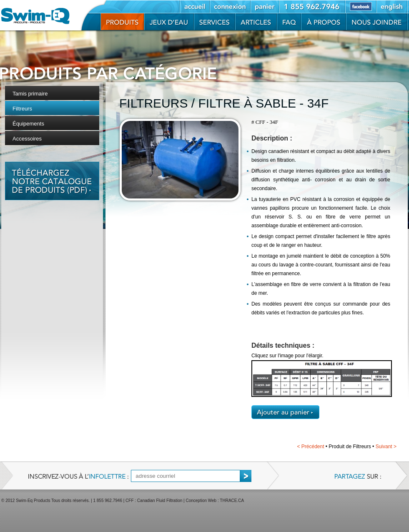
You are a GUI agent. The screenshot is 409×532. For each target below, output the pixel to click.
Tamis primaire (30, 94)
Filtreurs (22, 109)
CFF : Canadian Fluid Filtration (154, 501)
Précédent (310, 447)
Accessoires (27, 139)
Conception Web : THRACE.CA (215, 501)
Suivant (386, 447)
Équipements (28, 124)
